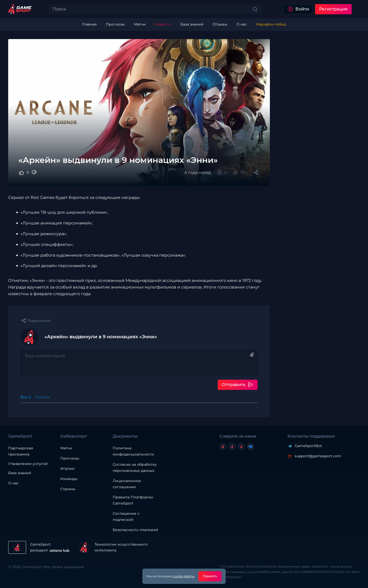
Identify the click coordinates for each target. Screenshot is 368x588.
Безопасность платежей (135, 530)
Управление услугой (28, 464)
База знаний (20, 473)
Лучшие (42, 397)
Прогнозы (70, 458)
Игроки (67, 469)
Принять (210, 576)
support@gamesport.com (318, 456)
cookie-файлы (183, 576)
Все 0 (26, 397)
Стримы (68, 489)
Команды (69, 479)
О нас (13, 483)
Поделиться (39, 321)
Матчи (66, 448)
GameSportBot (308, 446)
